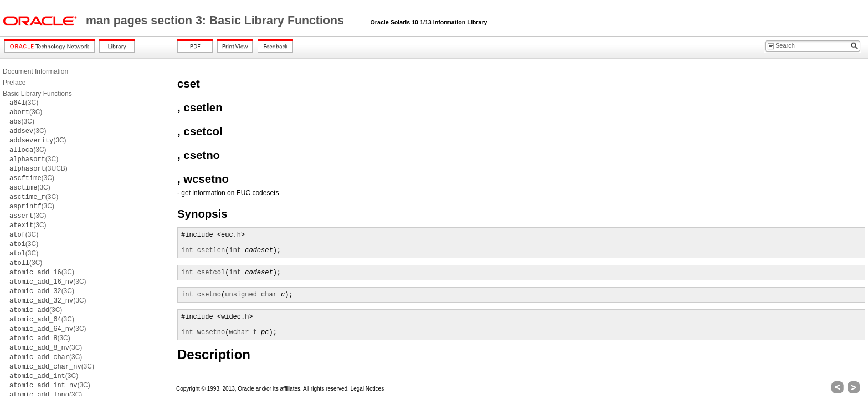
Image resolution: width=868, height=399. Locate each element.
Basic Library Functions (37, 94)
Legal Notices (368, 389)
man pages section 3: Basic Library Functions (217, 21)
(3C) (24, 103)
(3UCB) (38, 168)
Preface (14, 83)
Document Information (35, 71)
